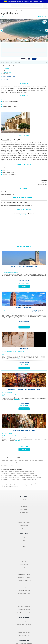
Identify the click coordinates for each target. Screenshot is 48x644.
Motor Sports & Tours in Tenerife (9, 483)
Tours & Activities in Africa (37, 464)
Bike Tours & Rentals (24, 603)
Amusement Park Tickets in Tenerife (10, 481)
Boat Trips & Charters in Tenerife (9, 475)
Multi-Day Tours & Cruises (24, 610)
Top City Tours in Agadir (7, 460)
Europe (24, 537)
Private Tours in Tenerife (27, 472)
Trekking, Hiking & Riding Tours (24, 581)
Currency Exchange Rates (24, 522)
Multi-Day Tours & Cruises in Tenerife (10, 487)
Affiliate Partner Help (24, 636)
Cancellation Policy (24, 513)
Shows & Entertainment (24, 597)
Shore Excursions (24, 565)
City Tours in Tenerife (6, 485)
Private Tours (24, 561)
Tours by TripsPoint (5, 10)
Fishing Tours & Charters (24, 577)
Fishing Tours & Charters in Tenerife (10, 477)
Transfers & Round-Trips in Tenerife (26, 479)
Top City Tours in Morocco (36, 460)
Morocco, (9, 77)
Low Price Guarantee (24, 516)
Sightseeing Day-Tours (24, 568)
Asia (24, 540)
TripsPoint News (24, 526)
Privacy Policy (24, 506)
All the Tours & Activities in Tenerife (10, 472)
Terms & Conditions (24, 519)
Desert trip (24, 349)
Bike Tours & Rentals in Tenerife (27, 483)
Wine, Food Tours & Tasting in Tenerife (23, 485)
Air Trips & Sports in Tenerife (8, 479)
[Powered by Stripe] (19, 59)
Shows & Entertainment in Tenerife (30, 481)
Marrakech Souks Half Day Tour (24, 430)
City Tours (6, 80)
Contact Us (24, 500)
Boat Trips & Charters (24, 571)
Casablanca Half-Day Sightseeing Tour (24, 267)
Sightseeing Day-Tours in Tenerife (25, 474)
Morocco (14, 10)
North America (24, 553)
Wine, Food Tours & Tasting (24, 606)
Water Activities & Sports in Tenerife (28, 475)
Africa (11, 10)
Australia (24, 547)
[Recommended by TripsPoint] (44, 22)
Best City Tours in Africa (23, 464)
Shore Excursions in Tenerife (8, 474)
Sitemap (24, 529)
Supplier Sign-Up (24, 621)
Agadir (18, 10)
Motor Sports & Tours (24, 600)
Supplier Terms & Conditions (24, 624)
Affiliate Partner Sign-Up (24, 632)
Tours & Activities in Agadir (21, 460)
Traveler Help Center (24, 503)
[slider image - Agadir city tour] (24, 35)
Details (24, 286)
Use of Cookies (24, 509)
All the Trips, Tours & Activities (24, 613)
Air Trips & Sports (24, 587)
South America (24, 550)
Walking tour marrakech (24, 308)
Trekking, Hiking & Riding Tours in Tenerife (31, 477)
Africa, (5, 77)
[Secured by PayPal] (36, 59)
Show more (24, 455)
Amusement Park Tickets (24, 593)
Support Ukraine (24, 1)
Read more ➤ (18, 277)
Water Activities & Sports (24, 574)
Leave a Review (6, 17)
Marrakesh (15, 313)
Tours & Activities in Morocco (8, 462)
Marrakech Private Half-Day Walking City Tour (24, 389)
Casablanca (15, 272)
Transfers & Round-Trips (24, 590)
